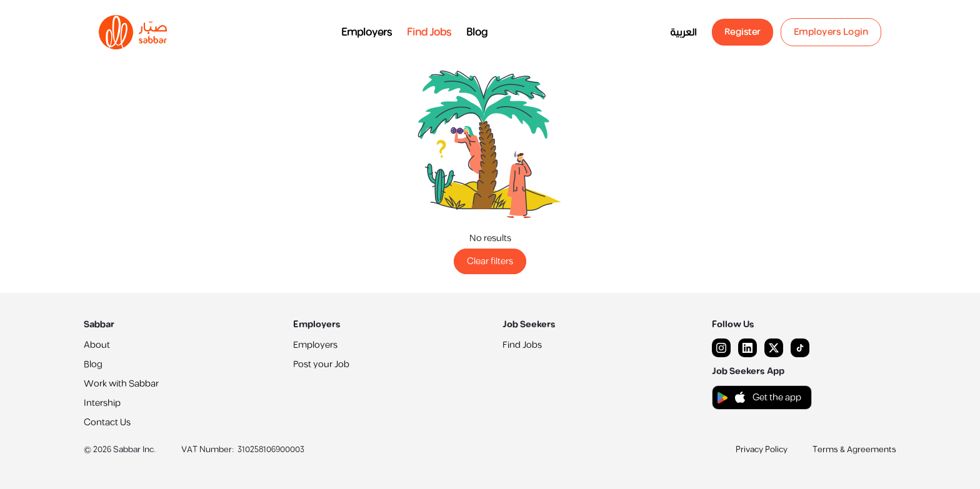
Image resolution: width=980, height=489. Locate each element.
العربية (683, 32)
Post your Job (321, 364)
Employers (367, 32)
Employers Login (831, 32)
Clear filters (490, 261)
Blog (477, 32)
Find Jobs (429, 32)
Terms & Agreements (854, 450)
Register (742, 32)
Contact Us (107, 422)
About (97, 345)
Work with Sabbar (121, 384)
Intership (102, 403)
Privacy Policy (762, 450)
